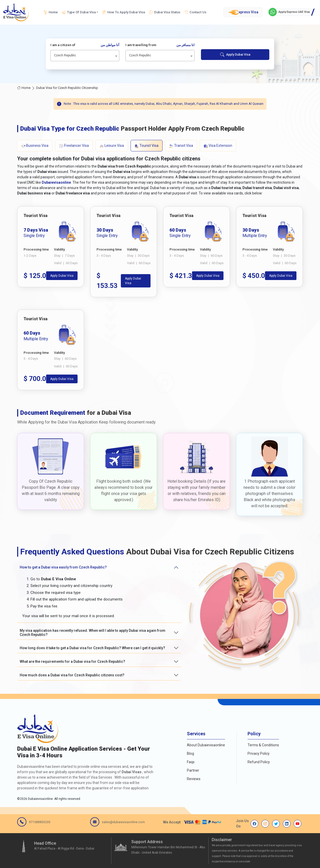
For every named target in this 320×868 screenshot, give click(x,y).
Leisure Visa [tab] (112, 146)
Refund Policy (259, 762)
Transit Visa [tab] (181, 146)
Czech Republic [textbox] (65, 55)
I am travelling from (160, 45)
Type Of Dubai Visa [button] (79, 12)
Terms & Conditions (263, 745)
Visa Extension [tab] (218, 146)
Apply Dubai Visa (235, 55)
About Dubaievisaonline (206, 745)
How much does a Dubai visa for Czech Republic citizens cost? (72, 675)
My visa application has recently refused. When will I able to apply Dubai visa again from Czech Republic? (93, 633)
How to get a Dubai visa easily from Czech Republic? (63, 567)
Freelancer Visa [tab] (74, 146)
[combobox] (85, 56)
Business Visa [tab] (35, 146)
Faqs (191, 762)
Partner (193, 770)
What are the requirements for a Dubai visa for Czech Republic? (72, 662)
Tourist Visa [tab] (147, 146)
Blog (190, 753)
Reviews (194, 779)
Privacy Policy (259, 753)
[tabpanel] (160, 298)
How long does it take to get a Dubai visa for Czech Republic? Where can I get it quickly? (92, 648)
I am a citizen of (85, 45)
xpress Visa (243, 12)
